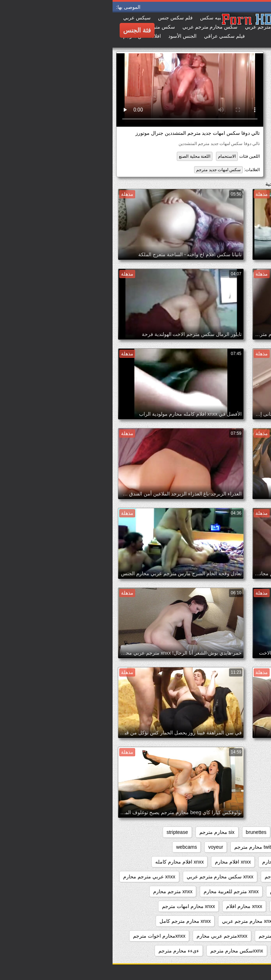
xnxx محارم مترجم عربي (135, 921)
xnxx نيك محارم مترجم (170, 936)
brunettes (144, 832)
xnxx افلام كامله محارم (174, 862)
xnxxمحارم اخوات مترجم (47, 936)
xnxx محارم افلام (132, 906)
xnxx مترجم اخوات (240, 891)
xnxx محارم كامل (242, 921)
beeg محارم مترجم (219, 832)
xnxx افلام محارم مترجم (235, 877)
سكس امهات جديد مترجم (106, 170)
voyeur (103, 847)
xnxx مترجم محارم (60, 891)
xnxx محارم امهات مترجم (76, 906)
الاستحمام (114, 156)
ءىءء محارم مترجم (66, 951)
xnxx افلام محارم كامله (67, 862)
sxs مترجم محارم (242, 847)
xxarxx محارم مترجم (184, 951)
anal (255, 832)
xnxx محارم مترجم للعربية (233, 936)
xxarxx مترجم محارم (238, 951)
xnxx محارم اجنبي (180, 906)
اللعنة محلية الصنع (82, 156)
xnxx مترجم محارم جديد (235, 906)
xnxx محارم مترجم (193, 921)
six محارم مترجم (104, 832)
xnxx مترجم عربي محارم (183, 891)
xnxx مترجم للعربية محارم (118, 891)
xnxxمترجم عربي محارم (109, 936)
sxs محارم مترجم (194, 847)
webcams (74, 847)
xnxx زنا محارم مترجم (175, 877)
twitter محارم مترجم (143, 847)
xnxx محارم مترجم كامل (73, 921)
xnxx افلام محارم (120, 862)
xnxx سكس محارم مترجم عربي (107, 877)
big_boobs (177, 832)
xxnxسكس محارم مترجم (124, 951)
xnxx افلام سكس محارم (235, 862)
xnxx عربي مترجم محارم (37, 877)
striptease (65, 832)
